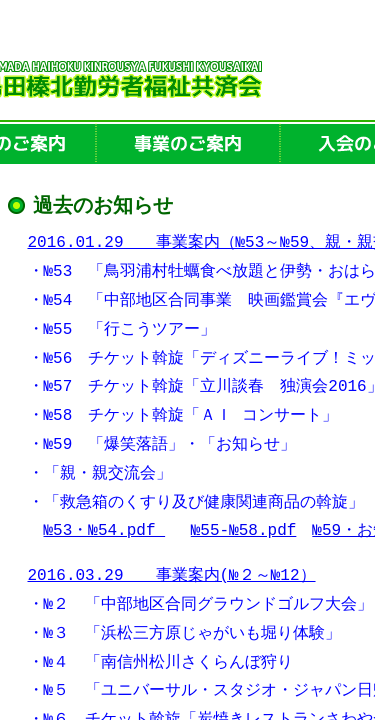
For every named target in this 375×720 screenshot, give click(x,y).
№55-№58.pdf (244, 532)
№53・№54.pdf (105, 532)
